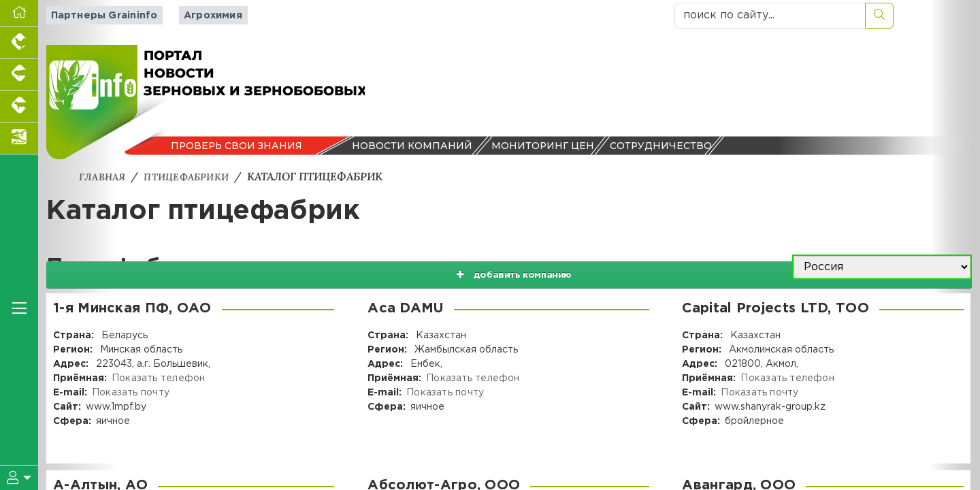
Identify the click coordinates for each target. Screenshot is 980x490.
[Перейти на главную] (19, 13)
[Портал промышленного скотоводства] (19, 107)
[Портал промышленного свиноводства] (19, 75)
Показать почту (130, 393)
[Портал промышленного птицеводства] (19, 43)
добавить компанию (648, 267)
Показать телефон (157, 378)
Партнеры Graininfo (98, 15)
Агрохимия (201, 15)
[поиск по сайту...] (770, 16)
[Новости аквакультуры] (19, 138)
